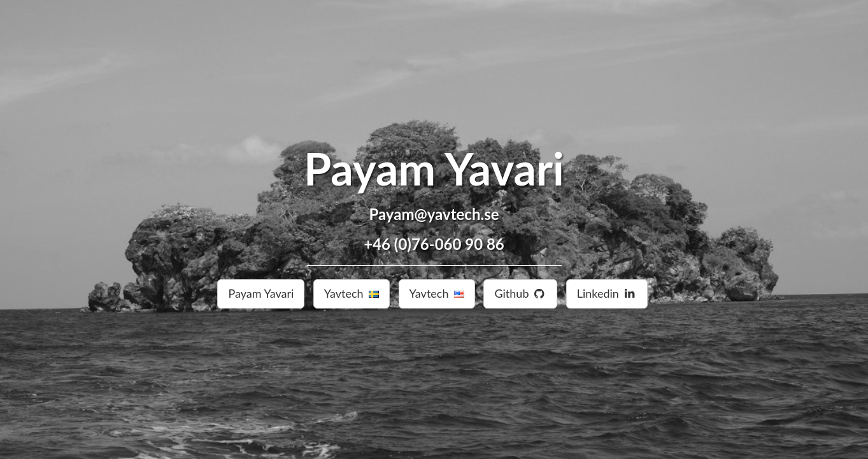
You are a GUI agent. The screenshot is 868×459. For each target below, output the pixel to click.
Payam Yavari (434, 168)
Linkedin (607, 293)
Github (520, 293)
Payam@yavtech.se (434, 214)
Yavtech (352, 293)
